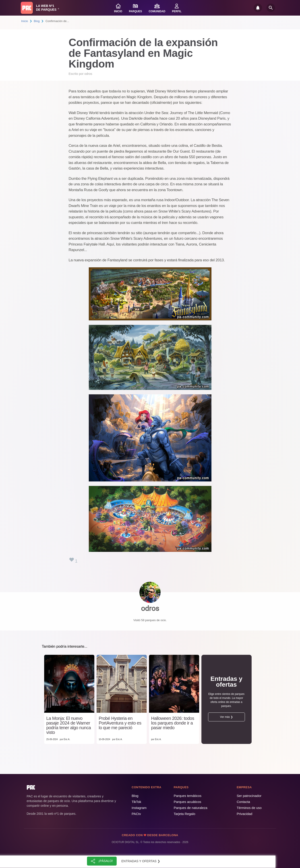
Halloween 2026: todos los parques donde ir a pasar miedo (173, 723)
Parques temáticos (188, 796)
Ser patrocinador (249, 796)
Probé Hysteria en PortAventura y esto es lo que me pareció (120, 723)
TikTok (136, 802)
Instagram (139, 808)
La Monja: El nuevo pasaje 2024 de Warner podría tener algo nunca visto (69, 725)
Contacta (243, 802)
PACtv (136, 814)
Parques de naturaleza (191, 808)
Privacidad (244, 814)
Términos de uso (249, 808)
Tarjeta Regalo (185, 814)
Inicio (25, 21)
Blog (37, 21)
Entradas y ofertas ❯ (141, 861)
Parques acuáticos (187, 802)
